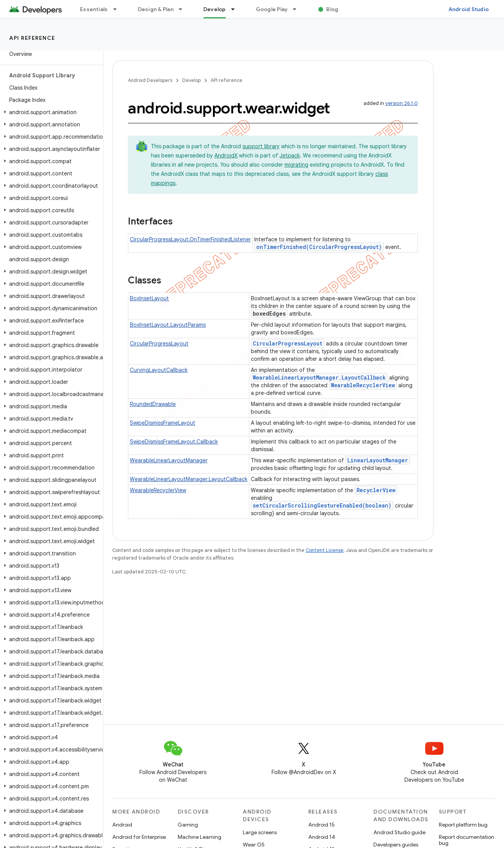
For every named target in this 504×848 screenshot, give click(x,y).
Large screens (260, 832)
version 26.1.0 (402, 103)
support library (261, 146)
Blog (332, 9)
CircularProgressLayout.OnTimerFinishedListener (190, 239)
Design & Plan (156, 9)
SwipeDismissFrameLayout (163, 423)
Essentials (94, 9)
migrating (296, 165)
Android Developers (150, 80)
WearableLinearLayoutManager (169, 460)
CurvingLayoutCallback (159, 370)
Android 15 (322, 825)
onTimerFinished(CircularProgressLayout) (319, 247)
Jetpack (290, 156)
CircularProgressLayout (159, 344)
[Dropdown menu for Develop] (236, 9)
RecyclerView (376, 490)
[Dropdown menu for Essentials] (118, 9)
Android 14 (322, 837)
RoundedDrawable (153, 404)
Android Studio (469, 9)
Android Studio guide (399, 832)
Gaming (188, 825)
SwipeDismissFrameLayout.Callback (174, 442)
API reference (32, 38)
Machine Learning (200, 837)
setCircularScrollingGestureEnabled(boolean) (322, 505)
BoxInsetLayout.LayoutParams (168, 325)
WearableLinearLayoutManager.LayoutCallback (319, 377)
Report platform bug (463, 825)
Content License (325, 550)
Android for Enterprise (139, 837)
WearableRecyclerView (363, 385)
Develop (191, 80)
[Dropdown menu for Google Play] (298, 9)
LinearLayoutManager (378, 460)
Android (122, 825)
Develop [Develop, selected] (215, 9)
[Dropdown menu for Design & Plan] (184, 9)
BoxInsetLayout (149, 298)
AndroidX (226, 156)
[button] (50, 112)
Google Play (272, 9)
